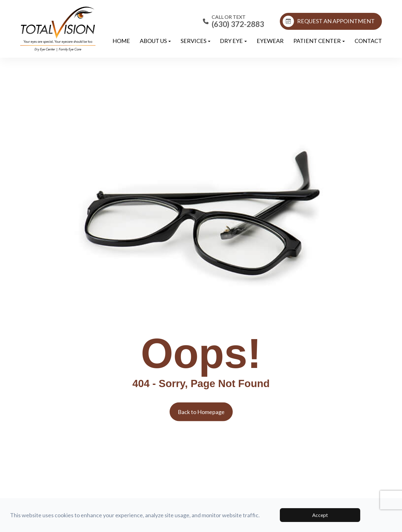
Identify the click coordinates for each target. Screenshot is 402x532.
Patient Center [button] (319, 41)
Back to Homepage (201, 412)
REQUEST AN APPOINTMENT (329, 21)
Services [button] (196, 41)
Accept (320, 515)
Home (121, 41)
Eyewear (270, 41)
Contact (368, 41)
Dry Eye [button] (233, 41)
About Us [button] (155, 41)
